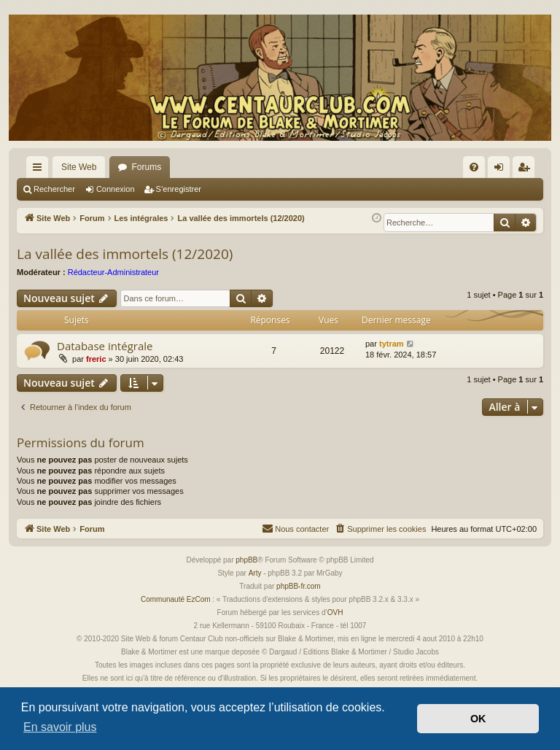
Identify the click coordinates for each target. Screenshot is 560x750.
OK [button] (478, 719)
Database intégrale (105, 346)
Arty (255, 573)
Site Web (79, 167)
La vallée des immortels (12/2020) (125, 254)
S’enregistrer (179, 189)
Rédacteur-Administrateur (113, 272)
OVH (335, 612)
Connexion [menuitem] (502, 170)
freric (96, 359)
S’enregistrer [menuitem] (527, 170)
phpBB (246, 560)
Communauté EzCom (176, 599)
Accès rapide (40, 170)
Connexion (116, 189)
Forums (146, 167)
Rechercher (54, 189)
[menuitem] (474, 167)
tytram (392, 344)
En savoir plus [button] (60, 727)
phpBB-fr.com (299, 586)
